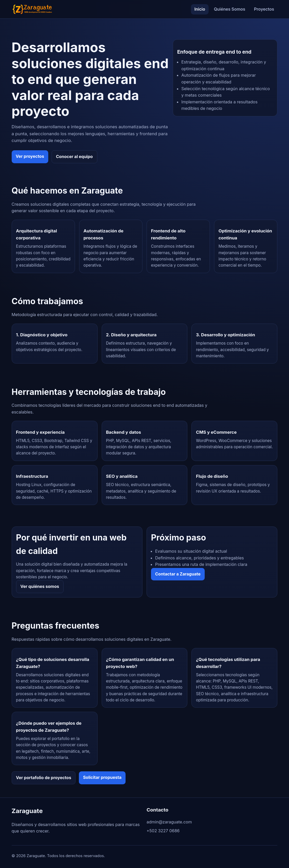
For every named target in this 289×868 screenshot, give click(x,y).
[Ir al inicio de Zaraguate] (32, 9)
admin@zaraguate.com (169, 822)
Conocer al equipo (74, 156)
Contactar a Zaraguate (178, 574)
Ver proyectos (30, 156)
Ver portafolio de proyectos (44, 778)
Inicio (200, 9)
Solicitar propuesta (102, 777)
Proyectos (264, 9)
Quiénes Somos (229, 9)
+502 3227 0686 (163, 831)
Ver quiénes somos (40, 586)
